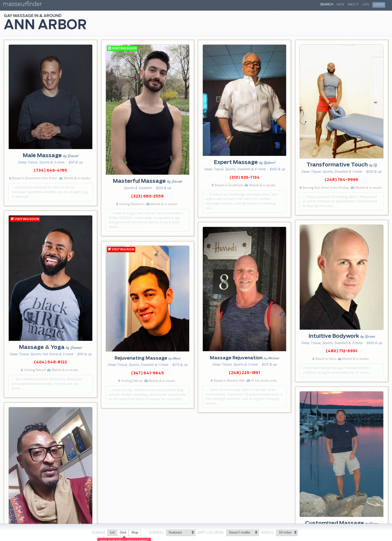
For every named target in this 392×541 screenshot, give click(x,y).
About (353, 5)
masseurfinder (22, 5)
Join (365, 5)
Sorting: (157, 533)
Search (327, 5)
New (340, 5)
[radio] (112, 533)
